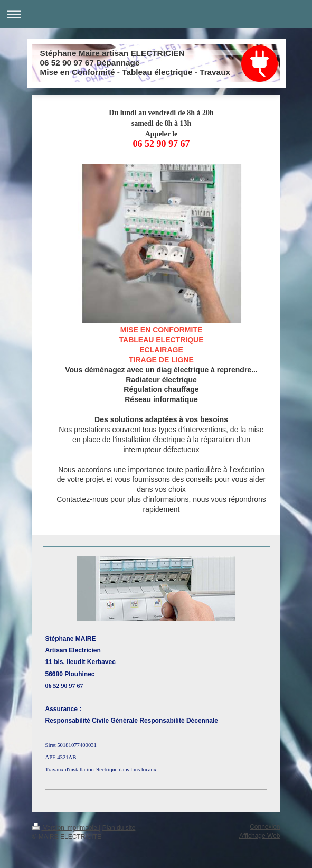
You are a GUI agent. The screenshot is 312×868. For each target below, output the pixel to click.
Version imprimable (66, 828)
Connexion (265, 827)
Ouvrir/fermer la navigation (156, 14)
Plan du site (119, 828)
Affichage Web (260, 836)
